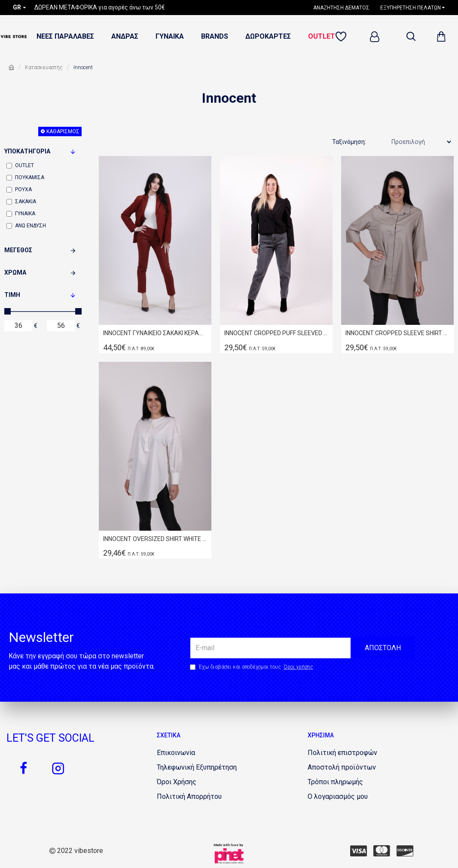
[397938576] (359, 851)
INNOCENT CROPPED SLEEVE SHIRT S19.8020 (397, 333)
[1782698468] (345, 8)
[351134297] (382, 851)
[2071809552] (335, 782)
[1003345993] (405, 851)
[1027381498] (342, 767)
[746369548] (338, 797)
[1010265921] (177, 782)
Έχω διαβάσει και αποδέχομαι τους (252, 667)
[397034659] (342, 753)
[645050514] (24, 768)
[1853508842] (176, 753)
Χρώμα (15, 272)
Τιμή (12, 295)
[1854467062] (197, 767)
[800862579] (58, 768)
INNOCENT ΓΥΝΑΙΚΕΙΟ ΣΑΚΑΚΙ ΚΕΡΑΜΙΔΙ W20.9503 (155, 333)
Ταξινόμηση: (349, 142)
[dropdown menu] (411, 37)
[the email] (302, 648)
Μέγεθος (18, 250)
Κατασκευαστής (44, 67)
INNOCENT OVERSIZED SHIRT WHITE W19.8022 (155, 539)
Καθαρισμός (63, 131)
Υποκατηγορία (27, 151)
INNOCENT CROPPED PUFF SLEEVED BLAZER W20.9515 (276, 333)
